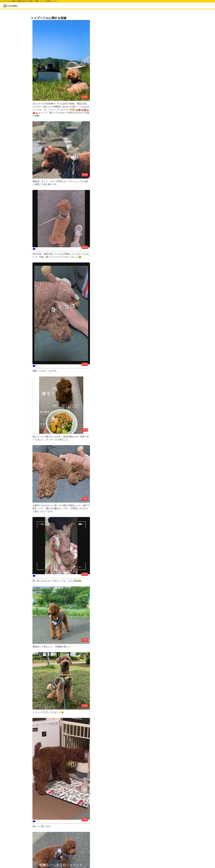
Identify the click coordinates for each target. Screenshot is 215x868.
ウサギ (144, 142)
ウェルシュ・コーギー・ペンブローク (158, 63)
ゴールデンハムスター (151, 118)
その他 (144, 158)
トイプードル (147, 75)
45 (54, 849)
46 (60, 849)
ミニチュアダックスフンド (153, 83)
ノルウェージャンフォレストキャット (158, 86)
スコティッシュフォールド (153, 114)
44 (49, 849)
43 (43, 849)
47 (65, 849)
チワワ (144, 71)
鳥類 (143, 150)
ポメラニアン (147, 79)
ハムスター (146, 146)
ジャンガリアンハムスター (153, 122)
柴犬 (143, 67)
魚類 (143, 154)
